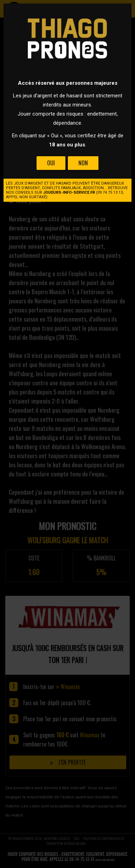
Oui (51, 163)
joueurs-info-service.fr (69, 192)
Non (83, 163)
